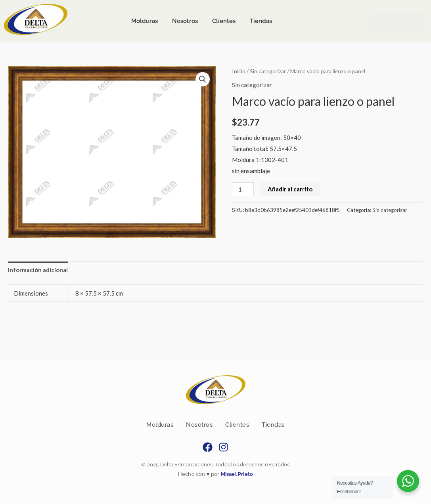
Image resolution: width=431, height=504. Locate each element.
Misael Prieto (236, 474)
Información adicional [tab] (38, 270)
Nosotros (199, 425)
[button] (203, 79)
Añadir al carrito (290, 189)
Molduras (160, 425)
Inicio (239, 71)
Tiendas (273, 425)
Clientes (237, 425)
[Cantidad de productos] (243, 189)
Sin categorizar (268, 71)
